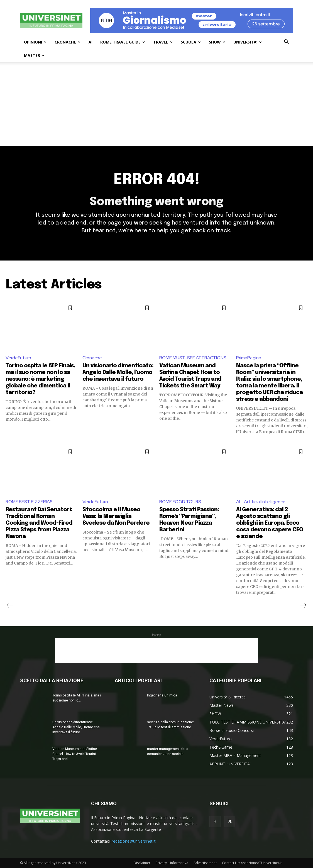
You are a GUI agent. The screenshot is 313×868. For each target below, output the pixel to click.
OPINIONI (35, 42)
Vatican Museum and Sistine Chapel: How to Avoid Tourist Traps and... (75, 754)
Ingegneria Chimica (162, 695)
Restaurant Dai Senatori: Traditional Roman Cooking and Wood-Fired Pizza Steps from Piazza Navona (39, 523)
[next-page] (303, 605)
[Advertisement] (156, 104)
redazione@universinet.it (134, 841)
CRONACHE (68, 42)
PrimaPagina (249, 358)
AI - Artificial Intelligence (261, 502)
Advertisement (205, 863)
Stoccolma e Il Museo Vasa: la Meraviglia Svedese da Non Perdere (116, 516)
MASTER (34, 55)
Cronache (92, 358)
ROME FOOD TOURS (180, 502)
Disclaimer (142, 863)
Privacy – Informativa (172, 863)
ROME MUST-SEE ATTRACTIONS (193, 358)
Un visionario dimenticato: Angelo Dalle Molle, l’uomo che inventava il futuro (118, 372)
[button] (286, 43)
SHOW (217, 42)
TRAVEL (163, 42)
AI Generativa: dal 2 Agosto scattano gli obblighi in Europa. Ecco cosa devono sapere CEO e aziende (270, 523)
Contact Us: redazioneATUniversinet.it (252, 863)
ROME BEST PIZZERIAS (29, 502)
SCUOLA (191, 42)
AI (91, 42)
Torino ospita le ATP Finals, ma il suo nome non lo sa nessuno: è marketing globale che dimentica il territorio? (40, 379)
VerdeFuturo (18, 358)
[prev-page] (10, 605)
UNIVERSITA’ (248, 42)
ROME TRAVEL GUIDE (123, 42)
